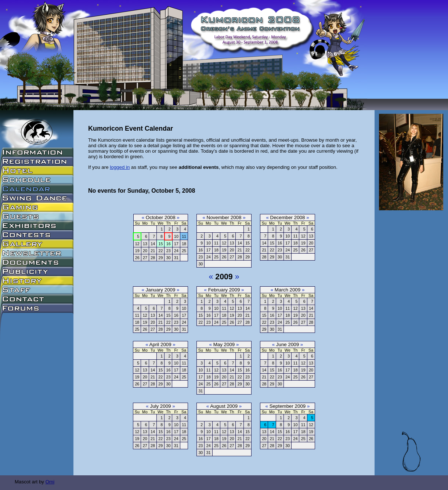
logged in (120, 167)
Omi (50, 482)
